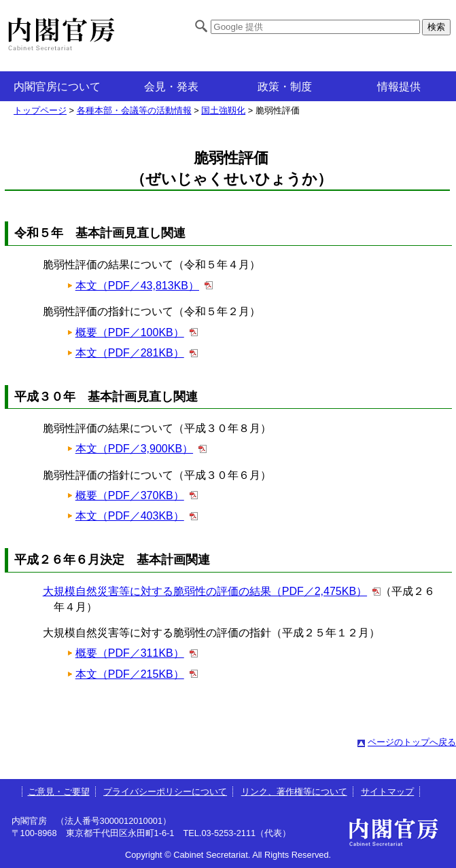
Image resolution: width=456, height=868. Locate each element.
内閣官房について (57, 87)
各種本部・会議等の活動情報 (134, 110)
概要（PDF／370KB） (130, 495)
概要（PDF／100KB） (130, 332)
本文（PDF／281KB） (130, 353)
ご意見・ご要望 (59, 792)
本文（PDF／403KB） (130, 516)
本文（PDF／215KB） (130, 674)
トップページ (40, 110)
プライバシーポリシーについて (165, 792)
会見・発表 (171, 87)
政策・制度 (285, 87)
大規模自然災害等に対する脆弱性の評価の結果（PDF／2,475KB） (205, 591)
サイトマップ (387, 792)
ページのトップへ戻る (412, 742)
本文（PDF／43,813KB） (137, 286)
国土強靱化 (223, 110)
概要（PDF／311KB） (130, 653)
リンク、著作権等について (294, 792)
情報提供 (399, 87)
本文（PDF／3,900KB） (134, 449)
